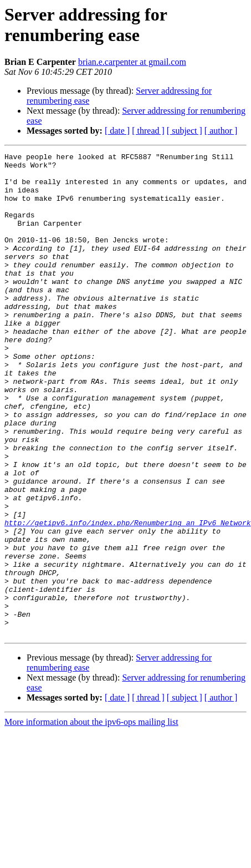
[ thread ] (148, 131)
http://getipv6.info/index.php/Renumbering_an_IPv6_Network (128, 597)
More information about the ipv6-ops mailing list (91, 818)
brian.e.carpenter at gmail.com (132, 62)
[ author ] (221, 131)
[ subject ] (185, 131)
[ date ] (117, 131)
